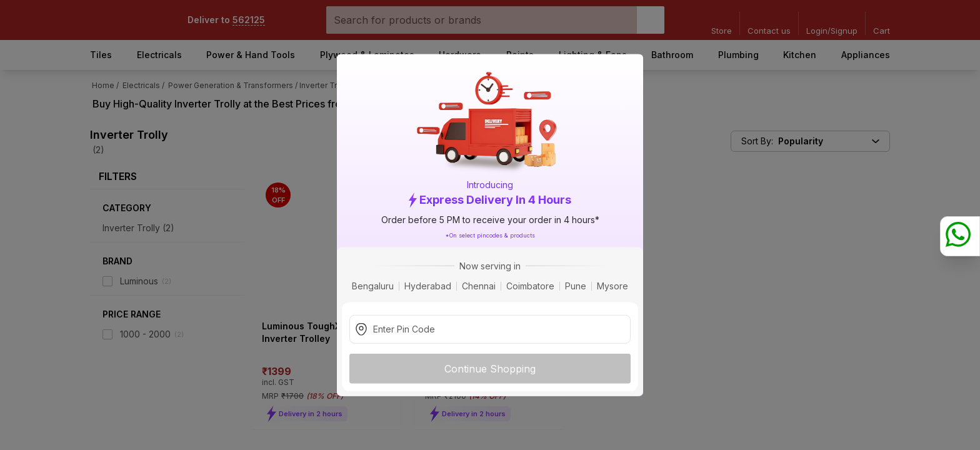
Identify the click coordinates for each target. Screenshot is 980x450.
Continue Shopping (490, 368)
